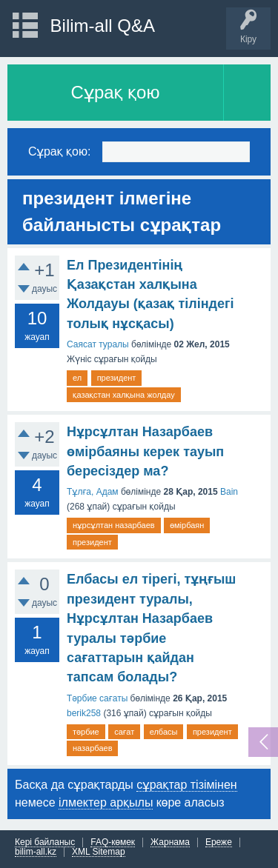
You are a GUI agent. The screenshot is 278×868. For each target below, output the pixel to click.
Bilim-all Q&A (103, 26)
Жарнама (170, 842)
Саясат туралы (98, 344)
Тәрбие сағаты (97, 698)
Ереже (219, 842)
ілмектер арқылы (106, 802)
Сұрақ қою (116, 92)
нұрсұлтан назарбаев (114, 525)
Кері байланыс (45, 842)
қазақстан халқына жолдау (124, 395)
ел (77, 378)
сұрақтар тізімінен (186, 785)
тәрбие (86, 732)
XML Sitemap (99, 852)
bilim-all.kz (36, 852)
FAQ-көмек (113, 842)
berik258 (84, 713)
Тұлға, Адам (93, 492)
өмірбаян (187, 525)
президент (117, 378)
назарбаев (92, 748)
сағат (124, 732)
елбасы (164, 732)
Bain (229, 492)
